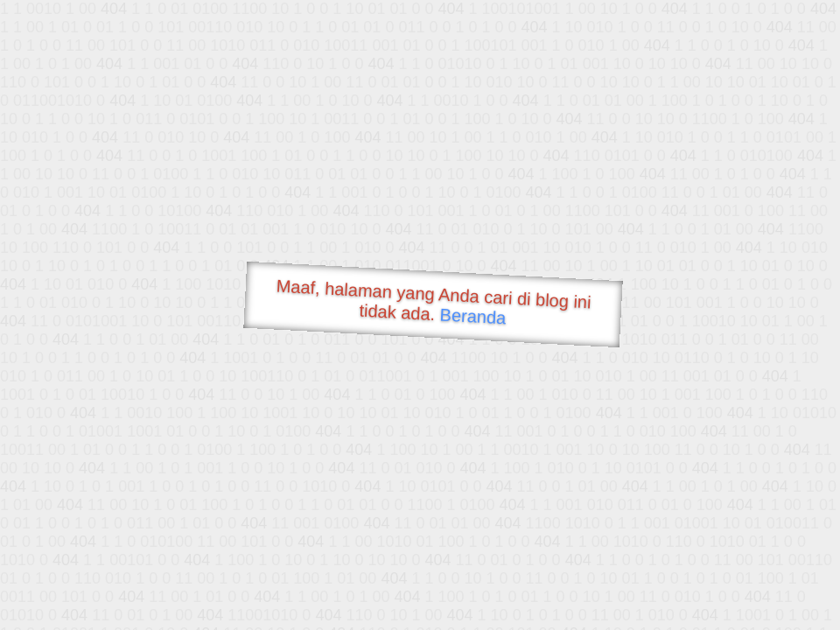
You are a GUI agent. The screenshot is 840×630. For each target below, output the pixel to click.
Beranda (473, 316)
